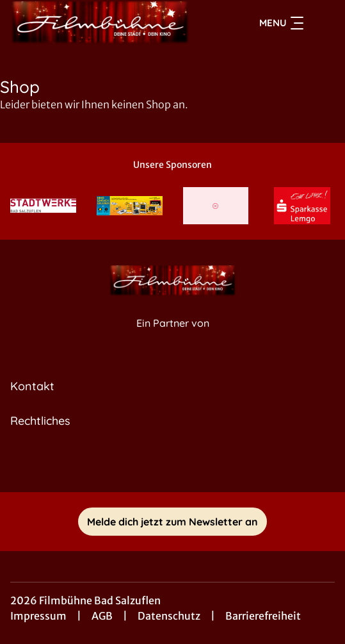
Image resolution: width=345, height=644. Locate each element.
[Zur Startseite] (100, 23)
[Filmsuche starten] (322, 23)
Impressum (38, 616)
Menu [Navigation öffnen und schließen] (281, 23)
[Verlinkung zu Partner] (43, 206)
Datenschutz (169, 616)
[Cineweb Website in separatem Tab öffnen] (173, 337)
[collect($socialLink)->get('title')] (173, 464)
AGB (102, 616)
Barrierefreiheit (263, 616)
